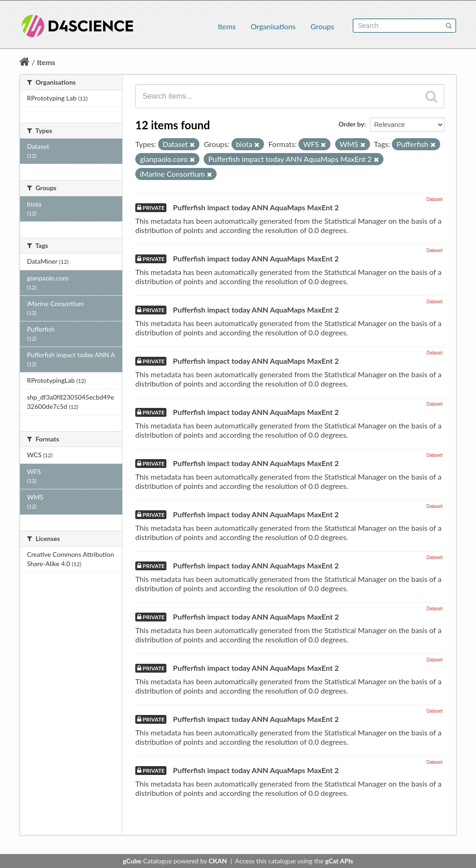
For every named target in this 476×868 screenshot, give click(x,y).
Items (227, 26)
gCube (132, 861)
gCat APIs (339, 861)
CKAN (218, 861)
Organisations (273, 26)
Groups (322, 26)
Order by (351, 124)
